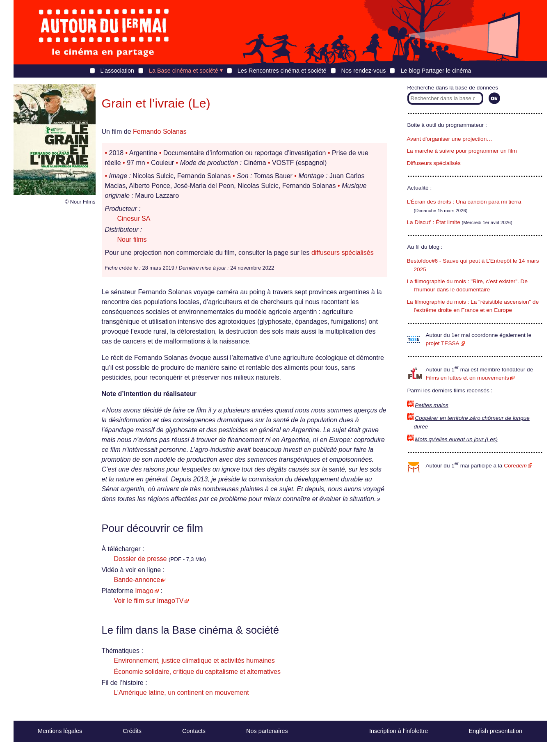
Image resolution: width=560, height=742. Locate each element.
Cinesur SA (134, 219)
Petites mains (432, 405)
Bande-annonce (137, 580)
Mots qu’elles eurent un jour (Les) (456, 439)
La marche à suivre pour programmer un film (462, 151)
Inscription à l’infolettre (399, 731)
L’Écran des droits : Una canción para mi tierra (464, 202)
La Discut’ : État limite (434, 222)
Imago (144, 591)
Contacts (194, 731)
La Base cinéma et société (184, 71)
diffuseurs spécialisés (343, 253)
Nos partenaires (267, 731)
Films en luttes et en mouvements (467, 378)
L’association (117, 71)
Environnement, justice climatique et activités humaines (194, 661)
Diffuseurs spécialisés (434, 163)
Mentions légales (60, 731)
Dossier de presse (141, 559)
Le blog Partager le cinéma (436, 71)
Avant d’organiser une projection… (450, 139)
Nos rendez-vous (364, 71)
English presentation (495, 731)
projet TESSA (443, 343)
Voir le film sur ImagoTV (149, 601)
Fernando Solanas (160, 132)
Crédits (132, 731)
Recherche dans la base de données (453, 88)
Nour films (132, 239)
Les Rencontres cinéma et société (282, 71)
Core (515, 466)
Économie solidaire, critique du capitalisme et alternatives (197, 672)
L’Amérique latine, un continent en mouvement (182, 693)
